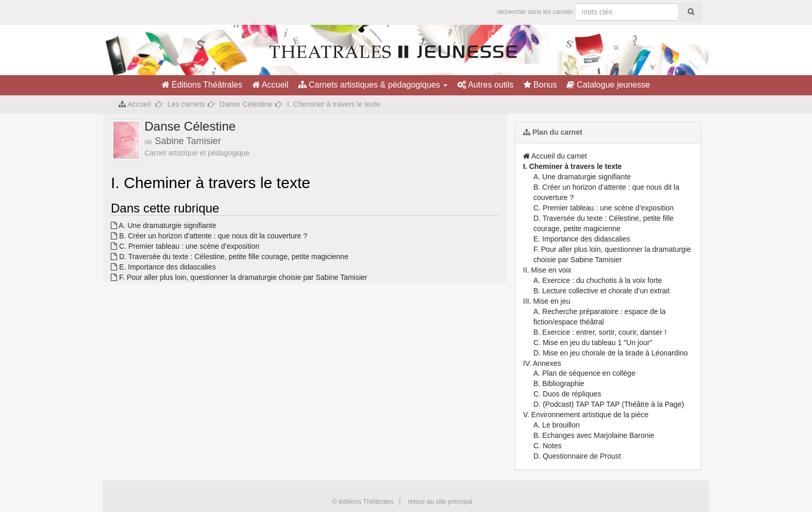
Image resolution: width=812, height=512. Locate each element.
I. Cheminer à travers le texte (572, 166)
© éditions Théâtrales (363, 502)
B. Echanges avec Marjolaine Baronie (594, 435)
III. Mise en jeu (547, 301)
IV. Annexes (542, 363)
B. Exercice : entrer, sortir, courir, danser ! (600, 332)
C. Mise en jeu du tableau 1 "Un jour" (593, 343)
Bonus (540, 85)
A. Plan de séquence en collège (584, 373)
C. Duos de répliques (567, 394)
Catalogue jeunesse (608, 85)
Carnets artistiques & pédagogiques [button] (373, 85)
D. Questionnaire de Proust (577, 456)
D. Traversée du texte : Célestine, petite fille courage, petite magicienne (230, 257)
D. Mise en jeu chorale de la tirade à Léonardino (611, 353)
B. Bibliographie (559, 383)
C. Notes (547, 446)
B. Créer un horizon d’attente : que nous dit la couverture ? (209, 236)
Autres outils (485, 85)
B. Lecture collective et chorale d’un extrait (601, 291)
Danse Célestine (246, 104)
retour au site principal (440, 502)
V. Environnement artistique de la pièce (586, 415)
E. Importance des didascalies (163, 267)
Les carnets (186, 104)
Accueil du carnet (555, 156)
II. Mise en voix (547, 270)
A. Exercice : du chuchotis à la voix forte (598, 280)
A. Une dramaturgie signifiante (163, 225)
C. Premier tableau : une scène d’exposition (185, 246)
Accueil (270, 85)
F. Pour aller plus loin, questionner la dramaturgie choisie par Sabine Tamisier (239, 277)
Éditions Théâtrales (202, 85)
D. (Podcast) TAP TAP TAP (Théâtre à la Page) (609, 404)
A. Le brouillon (557, 425)
